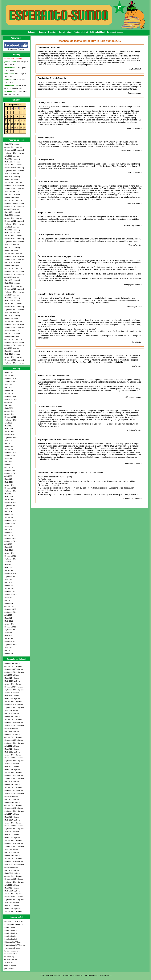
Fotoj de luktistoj (81, 32)
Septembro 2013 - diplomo (14, 882)
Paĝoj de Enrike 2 (11, 930)
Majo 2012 (8, 618)
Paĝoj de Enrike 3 (11, 933)
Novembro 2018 (10, 503)
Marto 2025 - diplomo (12, 681)
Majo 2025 (8, 387)
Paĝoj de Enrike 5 (11, 939)
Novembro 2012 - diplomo (14, 897)
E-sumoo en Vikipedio (16, 49)
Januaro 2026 (9, 376)
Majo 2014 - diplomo (12, 870)
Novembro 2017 (10, 520)
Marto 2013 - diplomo (12, 891)
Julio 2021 (8, 458)
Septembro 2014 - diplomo (14, 864)
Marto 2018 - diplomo (12, 802)
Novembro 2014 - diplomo (14, 861)
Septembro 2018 (10, 506)
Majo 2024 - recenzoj (12, 177)
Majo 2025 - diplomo (12, 678)
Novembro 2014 (10, 574)
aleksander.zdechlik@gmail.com (100, 975)
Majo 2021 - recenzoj (12, 230)
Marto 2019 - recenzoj (12, 265)
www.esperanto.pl (11, 954)
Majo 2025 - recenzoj (12, 159)
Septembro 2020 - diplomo (14, 761)
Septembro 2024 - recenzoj (14, 171)
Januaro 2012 (9, 624)
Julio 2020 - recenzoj (12, 245)
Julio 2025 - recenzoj (12, 156)
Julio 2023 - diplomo (12, 711)
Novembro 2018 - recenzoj (14, 271)
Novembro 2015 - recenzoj (14, 324)
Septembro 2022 (10, 438)
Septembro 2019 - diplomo (14, 779)
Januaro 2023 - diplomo (13, 719)
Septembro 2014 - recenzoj (14, 345)
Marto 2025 (9, 390)
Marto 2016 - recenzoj (12, 319)
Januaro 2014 (9, 588)
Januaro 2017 (9, 535)
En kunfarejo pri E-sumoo (14, 924)
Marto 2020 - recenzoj (12, 251)
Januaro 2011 (9, 639)
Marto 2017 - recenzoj (12, 301)
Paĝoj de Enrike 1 (11, 927)
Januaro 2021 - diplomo (13, 755)
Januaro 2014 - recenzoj (13, 357)
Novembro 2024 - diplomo (14, 687)
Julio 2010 (8, 648)
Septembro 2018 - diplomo (14, 793)
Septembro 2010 (10, 645)
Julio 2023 (8, 423)
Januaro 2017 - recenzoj (13, 304)
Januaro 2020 (9, 485)
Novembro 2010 (10, 642)
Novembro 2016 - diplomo (14, 826)
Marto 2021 (9, 464)
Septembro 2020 (10, 473)
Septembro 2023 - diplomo (14, 708)
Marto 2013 (9, 603)
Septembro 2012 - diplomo (14, 900)
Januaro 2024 (9, 411)
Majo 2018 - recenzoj (12, 280)
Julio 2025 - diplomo (12, 675)
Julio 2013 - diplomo (12, 885)
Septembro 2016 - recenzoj (14, 310)
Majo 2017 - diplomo (12, 817)
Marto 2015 (9, 568)
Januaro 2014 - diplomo (13, 876)
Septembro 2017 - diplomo (14, 811)
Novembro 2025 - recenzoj (14, 150)
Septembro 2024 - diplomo (14, 690)
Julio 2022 (8, 441)
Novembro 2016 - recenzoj (14, 307)
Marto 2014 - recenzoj (12, 354)
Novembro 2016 (10, 538)
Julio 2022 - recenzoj (12, 209)
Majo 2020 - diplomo (12, 767)
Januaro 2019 (9, 500)
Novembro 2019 (10, 488)
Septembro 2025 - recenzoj (14, 153)
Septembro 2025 (10, 382)
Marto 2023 (9, 429)
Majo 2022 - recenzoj (12, 212)
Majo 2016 (8, 547)
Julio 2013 (8, 597)
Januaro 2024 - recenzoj (13, 183)
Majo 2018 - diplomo (12, 799)
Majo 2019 (8, 494)
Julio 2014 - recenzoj (12, 348)
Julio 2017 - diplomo (12, 814)
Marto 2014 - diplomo (12, 873)
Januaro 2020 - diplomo (13, 773)
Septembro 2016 (10, 541)
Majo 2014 (8, 583)
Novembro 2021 (10, 452)
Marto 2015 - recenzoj (12, 336)
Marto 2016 (9, 550)
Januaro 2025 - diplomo (13, 684)
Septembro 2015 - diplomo (14, 847)
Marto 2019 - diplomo (12, 784)
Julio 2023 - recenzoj (12, 191)
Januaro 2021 (9, 467)
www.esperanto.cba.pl (12, 948)
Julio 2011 (8, 633)
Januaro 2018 (9, 517)
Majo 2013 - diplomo (12, 888)
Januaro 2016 (9, 553)
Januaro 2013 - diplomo (13, 894)
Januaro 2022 (9, 449)
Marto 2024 (9, 408)
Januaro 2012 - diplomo (13, 912)
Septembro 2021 (10, 455)
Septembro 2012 (10, 612)
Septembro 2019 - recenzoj (14, 259)
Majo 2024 (8, 405)
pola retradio (9, 969)
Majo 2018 (8, 512)
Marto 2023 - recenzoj (12, 197)
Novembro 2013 (10, 591)
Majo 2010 (8, 651)
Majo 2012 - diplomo (12, 906)
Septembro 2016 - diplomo (14, 829)
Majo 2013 (8, 600)
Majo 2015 (8, 565)
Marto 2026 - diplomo (12, 663)
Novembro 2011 (10, 627)
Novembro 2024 (10, 396)
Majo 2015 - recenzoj (12, 333)
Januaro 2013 (9, 606)
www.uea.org (9, 957)
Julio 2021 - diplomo (12, 746)
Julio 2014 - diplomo (12, 867)
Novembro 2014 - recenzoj (14, 342)
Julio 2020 (8, 476)
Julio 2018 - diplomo (12, 796)
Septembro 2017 (10, 523)
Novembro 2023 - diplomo (14, 705)
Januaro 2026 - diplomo (13, 666)
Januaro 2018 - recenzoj (13, 286)
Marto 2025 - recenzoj (12, 162)
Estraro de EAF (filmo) (13, 942)
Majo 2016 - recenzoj (12, 316)
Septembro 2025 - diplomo (14, 672)
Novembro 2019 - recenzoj (14, 256)
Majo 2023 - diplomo (12, 713)
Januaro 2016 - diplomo (13, 841)
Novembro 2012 (10, 609)
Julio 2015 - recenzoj (12, 330)
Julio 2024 (8, 402)
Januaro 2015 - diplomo (13, 858)
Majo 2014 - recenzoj (12, 351)
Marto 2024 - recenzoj (12, 180)
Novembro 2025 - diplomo (14, 669)
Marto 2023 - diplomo (12, 716)
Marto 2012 (9, 621)
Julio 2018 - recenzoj (12, 277)
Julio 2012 (8, 615)
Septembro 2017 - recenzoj (14, 292)
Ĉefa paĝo (32, 32)
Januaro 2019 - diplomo (13, 787)
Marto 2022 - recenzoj (12, 215)
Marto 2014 (9, 585)
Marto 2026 (9, 373)
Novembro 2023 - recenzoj (14, 186)
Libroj (69, 32)
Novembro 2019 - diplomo (14, 776)
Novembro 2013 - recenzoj (14, 360)
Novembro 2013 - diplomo (14, 879)
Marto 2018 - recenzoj (12, 283)
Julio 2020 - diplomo (12, 764)
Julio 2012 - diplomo (12, 903)
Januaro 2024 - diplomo (13, 702)
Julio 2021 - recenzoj (12, 227)
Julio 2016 (8, 544)
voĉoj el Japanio (10, 966)
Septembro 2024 (10, 399)
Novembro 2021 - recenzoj (14, 221)
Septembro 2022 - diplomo (14, 725)
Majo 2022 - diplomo (12, 731)
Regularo (42, 32)
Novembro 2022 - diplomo (14, 722)
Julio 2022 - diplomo (12, 728)
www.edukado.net (11, 960)
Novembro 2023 (10, 417)
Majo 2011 (8, 636)
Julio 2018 (8, 509)
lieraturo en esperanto (12, 951)
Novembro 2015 (10, 556)
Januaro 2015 (9, 571)
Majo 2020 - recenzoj (12, 248)
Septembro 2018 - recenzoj (14, 274)
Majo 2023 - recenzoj (12, 194)
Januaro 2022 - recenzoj (13, 218)
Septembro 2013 (10, 594)
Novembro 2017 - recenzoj (14, 289)
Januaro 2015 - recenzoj (13, 339)
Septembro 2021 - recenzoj (14, 224)
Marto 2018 (9, 515)
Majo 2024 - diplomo (12, 696)
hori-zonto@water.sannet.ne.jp (61, 975)
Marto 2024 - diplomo (12, 699)
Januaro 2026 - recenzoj (13, 147)
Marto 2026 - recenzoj (12, 144)
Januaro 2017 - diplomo (13, 823)
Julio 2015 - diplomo (12, 849)
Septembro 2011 (10, 630)
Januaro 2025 (9, 393)
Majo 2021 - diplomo (12, 749)
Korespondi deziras (115, 32)
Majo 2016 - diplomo (12, 835)
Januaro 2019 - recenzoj (13, 268)
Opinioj (62, 32)
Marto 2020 (9, 482)
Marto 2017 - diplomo (12, 820)
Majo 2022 (8, 444)
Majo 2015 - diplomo (12, 852)
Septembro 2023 (10, 420)
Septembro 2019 (10, 491)
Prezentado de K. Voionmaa (15, 945)
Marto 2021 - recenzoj (12, 233)
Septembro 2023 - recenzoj (14, 188)
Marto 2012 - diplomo (12, 909)
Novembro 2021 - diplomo (14, 740)
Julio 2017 (8, 526)
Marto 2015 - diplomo (12, 855)
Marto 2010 (9, 653)
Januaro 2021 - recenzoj (13, 236)
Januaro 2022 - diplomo (13, 737)
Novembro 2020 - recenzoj (14, 239)
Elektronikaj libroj (97, 32)
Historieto (52, 32)
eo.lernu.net (9, 963)
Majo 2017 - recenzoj (12, 298)
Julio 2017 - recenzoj (12, 295)
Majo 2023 (8, 426)
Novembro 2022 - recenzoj (14, 203)
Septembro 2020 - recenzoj (14, 242)
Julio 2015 (8, 562)
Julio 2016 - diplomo (12, 832)
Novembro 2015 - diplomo (14, 844)
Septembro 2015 (10, 559)
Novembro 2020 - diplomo (14, 758)
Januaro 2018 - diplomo (13, 805)
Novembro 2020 (10, 470)
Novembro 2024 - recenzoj (14, 168)
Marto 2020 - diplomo (12, 770)
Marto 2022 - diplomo (12, 734)
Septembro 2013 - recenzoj (14, 363)
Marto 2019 (9, 497)
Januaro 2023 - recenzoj (13, 200)
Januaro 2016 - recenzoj (13, 321)
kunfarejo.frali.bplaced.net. (14, 921)
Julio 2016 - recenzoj (12, 313)
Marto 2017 (9, 532)
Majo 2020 (8, 479)
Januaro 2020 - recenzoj (13, 253)
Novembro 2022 (10, 435)
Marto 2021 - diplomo (12, 752)
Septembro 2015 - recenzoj (14, 327)
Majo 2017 (8, 529)
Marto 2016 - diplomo (12, 838)
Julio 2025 (8, 384)
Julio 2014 (8, 580)
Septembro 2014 (10, 577)
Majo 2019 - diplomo (12, 781)
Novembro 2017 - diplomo (14, 808)
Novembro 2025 (10, 379)
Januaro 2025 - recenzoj (13, 165)
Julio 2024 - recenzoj (12, 174)
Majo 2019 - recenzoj (12, 262)
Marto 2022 (9, 447)
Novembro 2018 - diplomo (14, 790)
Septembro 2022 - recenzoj (14, 206)
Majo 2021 (8, 461)
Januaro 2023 (9, 432)
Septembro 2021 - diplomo (14, 743)
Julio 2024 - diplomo (12, 693)
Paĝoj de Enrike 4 (11, 936)
